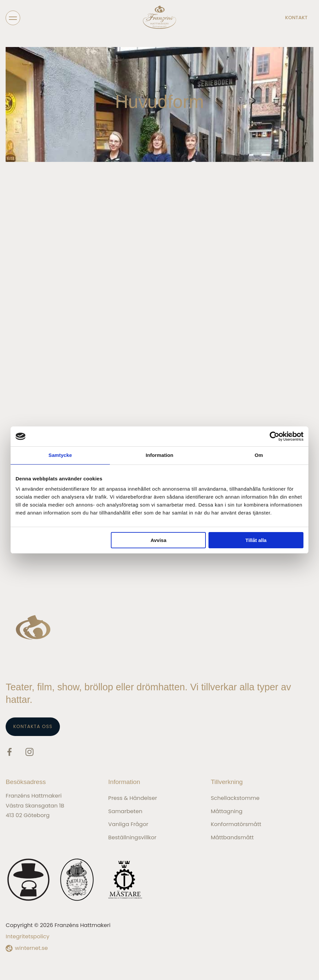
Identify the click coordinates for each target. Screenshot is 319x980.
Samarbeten (125, 811)
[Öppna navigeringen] (13, 17)
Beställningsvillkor (132, 837)
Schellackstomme (235, 798)
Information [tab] (159, 455)
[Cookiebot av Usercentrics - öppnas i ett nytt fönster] (274, 436)
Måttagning (227, 811)
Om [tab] (259, 455)
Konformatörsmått (236, 824)
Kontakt (296, 18)
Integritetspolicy (27, 936)
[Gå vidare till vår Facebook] (10, 753)
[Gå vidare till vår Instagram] (29, 753)
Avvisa (159, 540)
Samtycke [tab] (60, 455)
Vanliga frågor (128, 824)
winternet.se (31, 948)
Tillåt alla (256, 540)
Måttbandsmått (232, 837)
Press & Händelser (133, 798)
